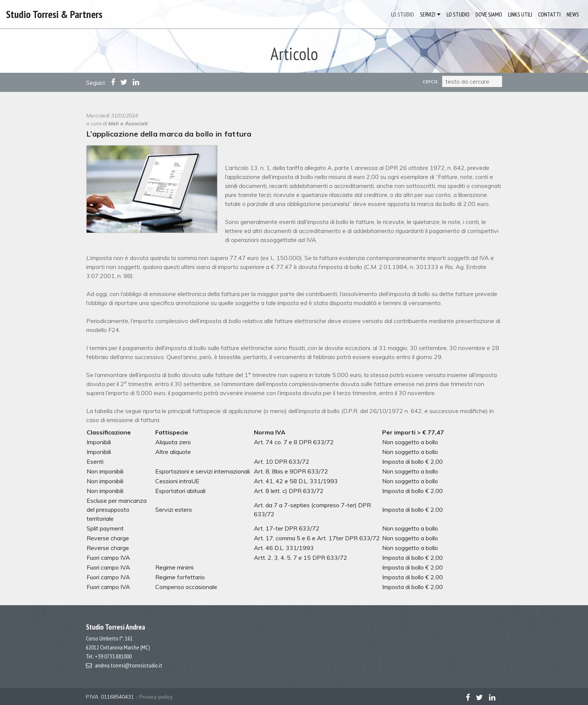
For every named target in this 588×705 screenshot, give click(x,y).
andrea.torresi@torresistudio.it (129, 665)
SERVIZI (428, 14)
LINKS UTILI (520, 14)
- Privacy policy (154, 697)
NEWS (573, 14)
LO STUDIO (403, 14)
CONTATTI (549, 14)
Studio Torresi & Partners (54, 14)
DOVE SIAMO (489, 14)
